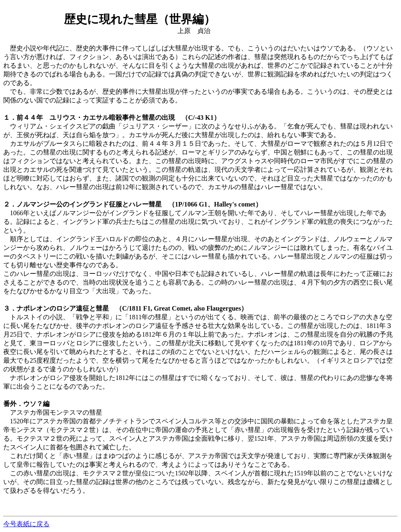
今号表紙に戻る (26, 524)
